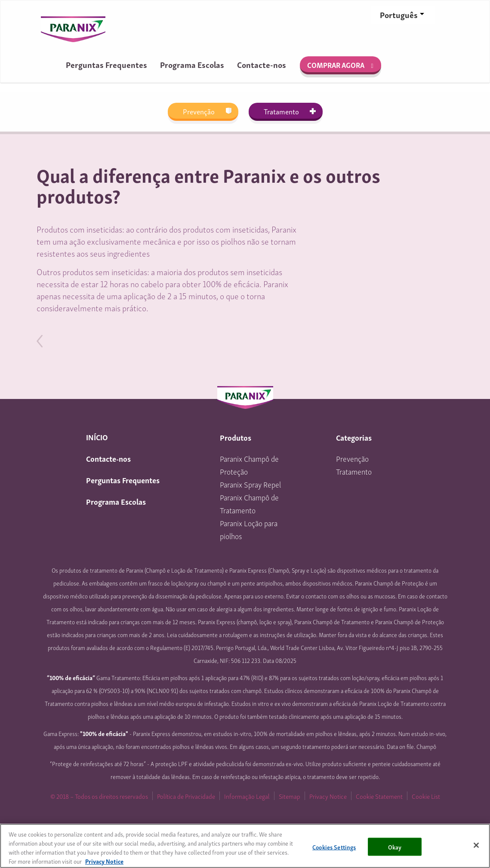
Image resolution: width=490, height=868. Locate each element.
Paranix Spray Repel (250, 484)
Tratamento (281, 111)
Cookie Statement (379, 796)
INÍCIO (97, 437)
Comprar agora (336, 65)
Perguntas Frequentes (106, 64)
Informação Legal (247, 796)
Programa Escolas (192, 64)
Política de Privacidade (186, 796)
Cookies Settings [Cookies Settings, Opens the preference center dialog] (334, 846)
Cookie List (426, 796)
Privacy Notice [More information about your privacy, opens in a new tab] (104, 861)
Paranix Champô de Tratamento (249, 503)
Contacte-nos (262, 64)
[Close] (476, 845)
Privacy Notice (328, 796)
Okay (395, 846)
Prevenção (199, 111)
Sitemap (290, 796)
